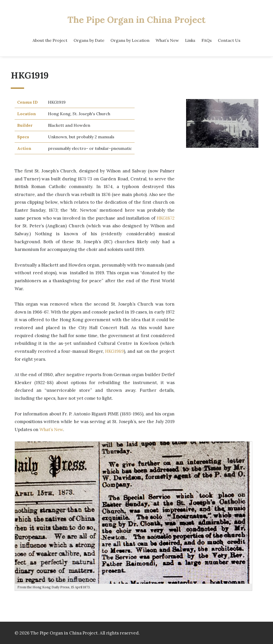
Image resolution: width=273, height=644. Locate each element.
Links (190, 40)
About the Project (50, 40)
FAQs (207, 40)
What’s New (167, 40)
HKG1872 (165, 218)
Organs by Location (130, 40)
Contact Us (229, 40)
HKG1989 (114, 350)
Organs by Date (89, 40)
